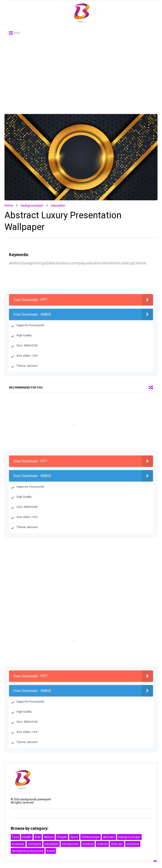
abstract (109, 837)
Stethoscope (91, 837)
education (58, 205)
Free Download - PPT (30, 300)
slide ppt (117, 844)
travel (51, 851)
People (62, 837)
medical (88, 844)
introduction (70, 844)
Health (27, 837)
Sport (74, 837)
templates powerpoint (28, 851)
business (18, 844)
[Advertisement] (81, 76)
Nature (49, 837)
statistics (133, 844)
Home (9, 205)
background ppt (32, 205)
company (34, 844)
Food (15, 837)
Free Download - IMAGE (32, 314)
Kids (38, 837)
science (102, 844)
